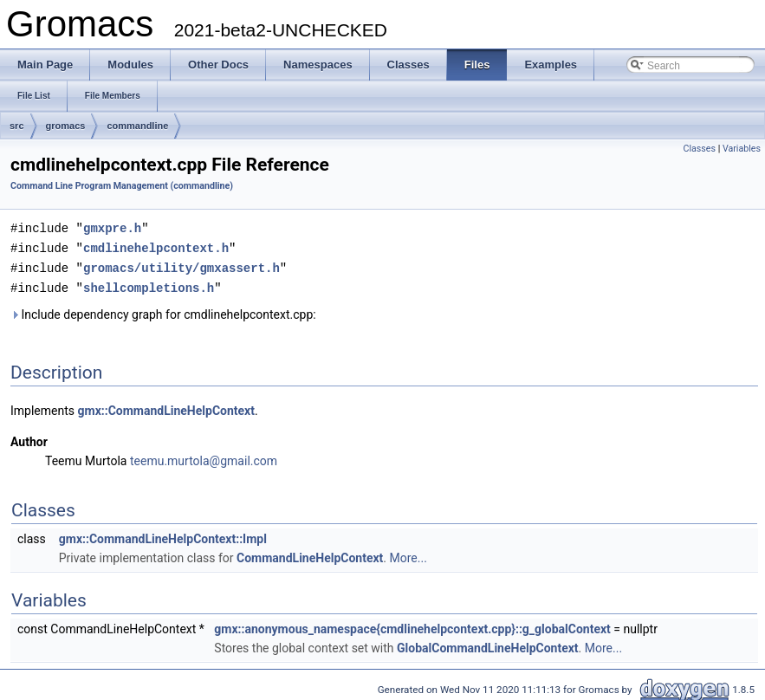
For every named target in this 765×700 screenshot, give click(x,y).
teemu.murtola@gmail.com (204, 457)
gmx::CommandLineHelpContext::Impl (163, 535)
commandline (137, 126)
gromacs (66, 126)
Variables (742, 149)
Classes (700, 149)
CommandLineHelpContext (310, 554)
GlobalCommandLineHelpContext (488, 645)
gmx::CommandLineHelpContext (166, 407)
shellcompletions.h (149, 285)
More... (408, 554)
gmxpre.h (112, 227)
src (17, 126)
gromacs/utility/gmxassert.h (182, 266)
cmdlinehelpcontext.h (156, 246)
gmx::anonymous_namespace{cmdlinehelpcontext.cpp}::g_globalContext (412, 625)
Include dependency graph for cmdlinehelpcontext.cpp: (163, 311)
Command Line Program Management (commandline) (122, 186)
